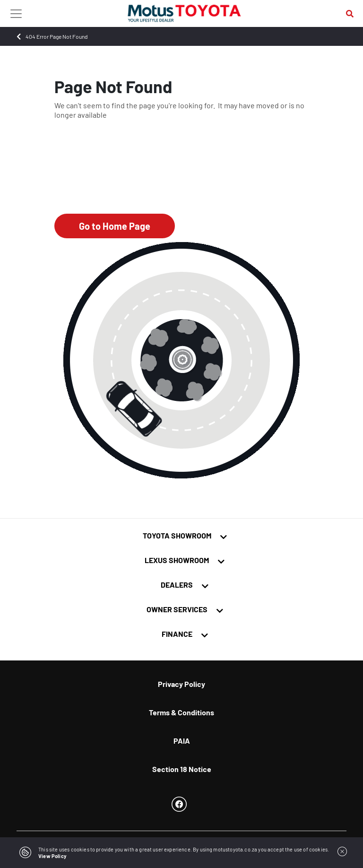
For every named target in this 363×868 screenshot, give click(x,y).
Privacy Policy (181, 684)
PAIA (182, 741)
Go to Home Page (115, 226)
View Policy (52, 856)
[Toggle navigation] (16, 13)
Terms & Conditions (181, 712)
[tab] (181, 540)
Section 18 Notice (182, 769)
